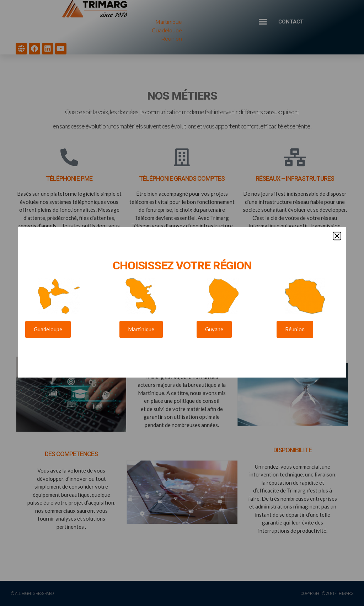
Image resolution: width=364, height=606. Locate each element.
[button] (337, 229)
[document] (182, 303)
